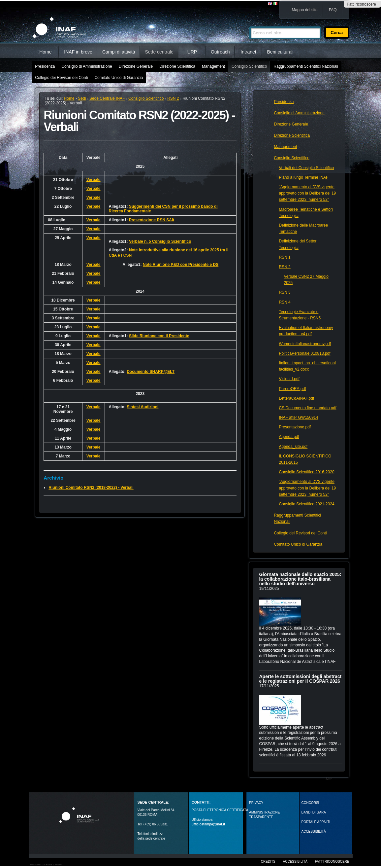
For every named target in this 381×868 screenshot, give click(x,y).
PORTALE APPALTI (316, 822)
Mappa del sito (305, 10)
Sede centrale (159, 52)
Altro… (331, 779)
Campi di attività (119, 52)
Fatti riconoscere (361, 4)
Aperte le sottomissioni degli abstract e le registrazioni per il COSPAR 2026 (300, 679)
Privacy (256, 803)
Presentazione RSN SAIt (152, 220)
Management (213, 66)
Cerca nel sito (249, 24)
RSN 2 (173, 98)
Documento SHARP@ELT (151, 372)
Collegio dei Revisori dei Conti (61, 78)
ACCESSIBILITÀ (314, 832)
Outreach (220, 52)
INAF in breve (78, 52)
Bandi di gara (314, 812)
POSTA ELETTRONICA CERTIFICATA (220, 810)
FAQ (333, 10)
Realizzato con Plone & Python (46, 865)
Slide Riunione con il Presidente (159, 336)
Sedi (82, 98)
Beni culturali (280, 52)
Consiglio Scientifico (249, 66)
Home (45, 52)
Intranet (248, 52)
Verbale (94, 180)
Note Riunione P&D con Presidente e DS (181, 265)
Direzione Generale (136, 66)
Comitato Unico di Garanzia (119, 78)
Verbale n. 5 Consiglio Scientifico (160, 241)
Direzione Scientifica (177, 66)
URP (192, 52)
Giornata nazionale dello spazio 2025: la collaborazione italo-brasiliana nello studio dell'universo (300, 579)
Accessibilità (295, 862)
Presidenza (45, 66)
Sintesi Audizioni (143, 407)
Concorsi (310, 803)
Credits (268, 862)
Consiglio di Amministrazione (87, 66)
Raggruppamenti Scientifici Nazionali (306, 66)
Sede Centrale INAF (107, 98)
